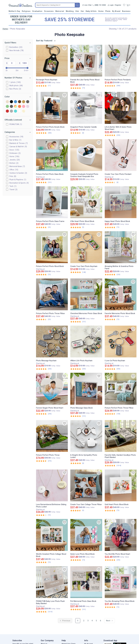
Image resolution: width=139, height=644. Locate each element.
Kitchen (14, 163)
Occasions (49, 11)
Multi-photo (16, 86)
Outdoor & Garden (18, 173)
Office (14, 170)
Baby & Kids (91, 11)
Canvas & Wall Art (18, 147)
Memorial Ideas (17, 166)
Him (77, 11)
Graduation (37, 11)
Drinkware (15, 153)
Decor (14, 150)
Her (82, 11)
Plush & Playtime (18, 180)
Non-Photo (15, 89)
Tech (13, 186)
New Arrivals (17, 50)
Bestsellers (16, 47)
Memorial (60, 11)
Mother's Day (14, 11)
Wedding (70, 11)
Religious (26, 11)
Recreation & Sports (19, 183)
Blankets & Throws (19, 143)
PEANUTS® (16, 124)
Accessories (16, 137)
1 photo (15, 82)
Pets (13, 176)
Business (126, 11)
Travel (13, 190)
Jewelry (15, 160)
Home (101, 11)
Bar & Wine (15, 140)
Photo (108, 11)
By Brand (116, 11)
